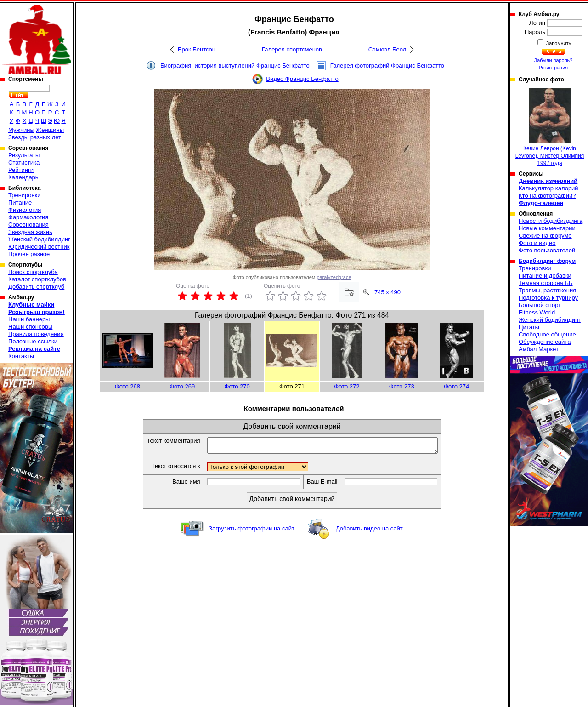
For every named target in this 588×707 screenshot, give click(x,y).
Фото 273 (402, 386)
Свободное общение (547, 334)
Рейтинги (21, 170)
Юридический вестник (39, 247)
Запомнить (558, 43)
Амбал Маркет (539, 349)
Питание (20, 202)
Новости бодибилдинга (551, 221)
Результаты (24, 155)
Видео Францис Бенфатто (302, 79)
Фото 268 (127, 386)
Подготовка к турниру (548, 298)
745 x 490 (387, 292)
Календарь (23, 177)
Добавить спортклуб (36, 287)
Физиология (25, 210)
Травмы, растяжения (547, 290)
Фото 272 (347, 386)
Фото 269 (182, 386)
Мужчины (21, 130)
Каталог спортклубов (37, 279)
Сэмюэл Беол (387, 49)
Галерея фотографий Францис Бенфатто (387, 66)
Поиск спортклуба (33, 272)
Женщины (50, 130)
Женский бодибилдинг (39, 239)
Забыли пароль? (554, 60)
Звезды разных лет (35, 137)
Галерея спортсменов (292, 49)
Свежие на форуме (545, 236)
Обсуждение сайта (545, 342)
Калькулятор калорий (548, 188)
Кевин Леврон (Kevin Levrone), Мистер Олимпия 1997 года (550, 127)
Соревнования (28, 225)
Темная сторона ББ (546, 283)
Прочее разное (29, 254)
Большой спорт (540, 305)
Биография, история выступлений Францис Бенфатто (235, 66)
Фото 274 (456, 386)
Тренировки (24, 195)
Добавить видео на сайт (369, 531)
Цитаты (529, 327)
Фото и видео (537, 243)
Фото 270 (237, 386)
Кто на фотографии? (547, 196)
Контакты (21, 356)
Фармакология (28, 217)
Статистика (24, 162)
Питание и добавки (545, 276)
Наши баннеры (29, 319)
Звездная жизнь (30, 232)
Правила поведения (36, 334)
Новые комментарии (547, 228)
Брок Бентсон (197, 49)
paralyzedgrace (334, 277)
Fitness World (537, 312)
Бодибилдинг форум (547, 261)
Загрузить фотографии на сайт (252, 531)
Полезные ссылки (33, 341)
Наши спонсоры (30, 327)
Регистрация (553, 68)
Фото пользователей (547, 250)
